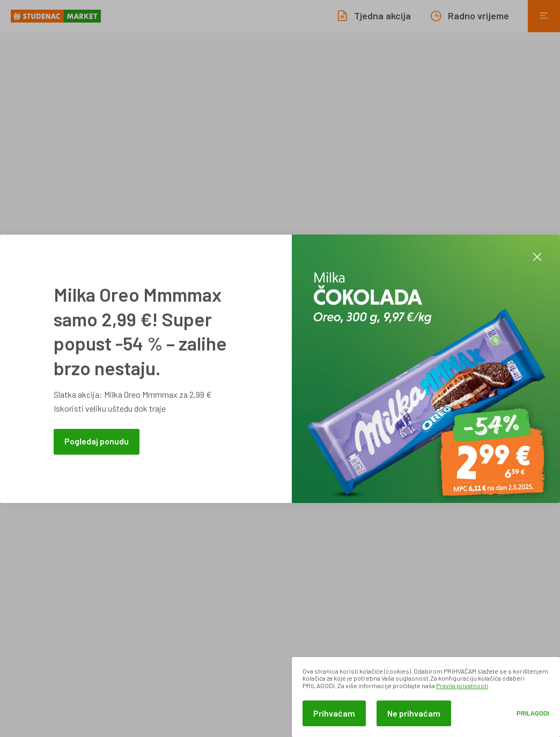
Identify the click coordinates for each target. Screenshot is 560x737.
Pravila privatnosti (462, 685)
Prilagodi (533, 713)
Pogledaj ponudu (97, 441)
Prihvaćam (334, 713)
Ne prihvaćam (414, 713)
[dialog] (426, 697)
